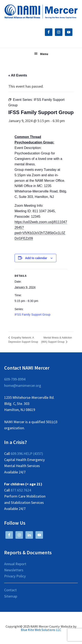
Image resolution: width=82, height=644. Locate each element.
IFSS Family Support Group (33, 315)
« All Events (18, 75)
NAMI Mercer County (41, 12)
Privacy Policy (15, 576)
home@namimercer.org (23, 385)
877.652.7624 (21, 490)
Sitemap (11, 596)
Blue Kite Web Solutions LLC (41, 630)
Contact (10, 590)
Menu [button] (44, 54)
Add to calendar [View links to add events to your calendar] (36, 258)
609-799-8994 (15, 379)
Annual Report (15, 564)
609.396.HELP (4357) (27, 454)
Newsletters (14, 570)
